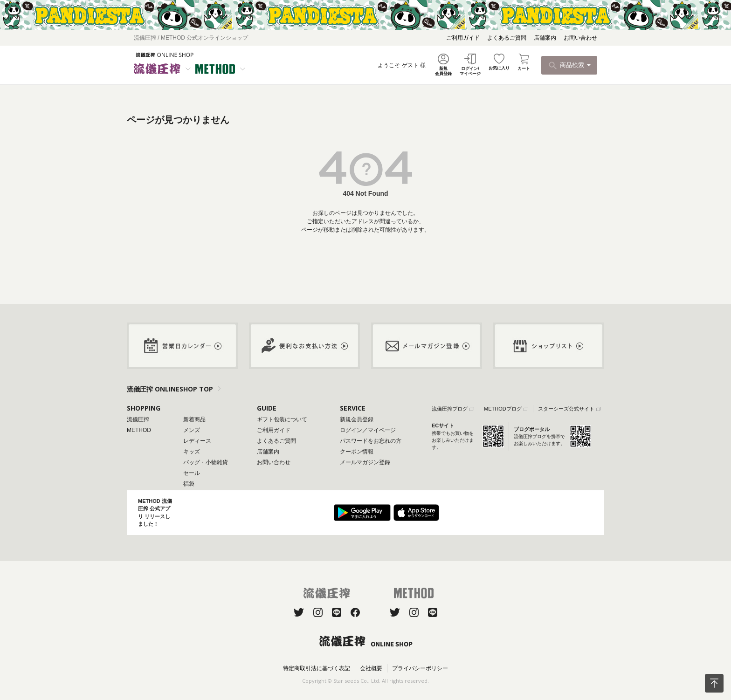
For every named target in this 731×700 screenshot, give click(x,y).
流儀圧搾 (138, 419)
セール (192, 473)
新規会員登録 (357, 419)
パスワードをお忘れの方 (371, 441)
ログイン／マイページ (368, 430)
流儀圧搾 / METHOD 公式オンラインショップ (191, 38)
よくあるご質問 (507, 38)
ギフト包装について (282, 419)
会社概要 (371, 668)
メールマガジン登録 (365, 462)
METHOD (139, 430)
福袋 (189, 484)
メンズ (192, 430)
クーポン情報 (357, 452)
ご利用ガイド (463, 38)
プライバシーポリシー (420, 668)
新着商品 (194, 419)
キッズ (192, 452)
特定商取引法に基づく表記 (317, 668)
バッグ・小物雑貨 (206, 462)
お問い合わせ (580, 38)
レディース (197, 441)
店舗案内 (545, 38)
